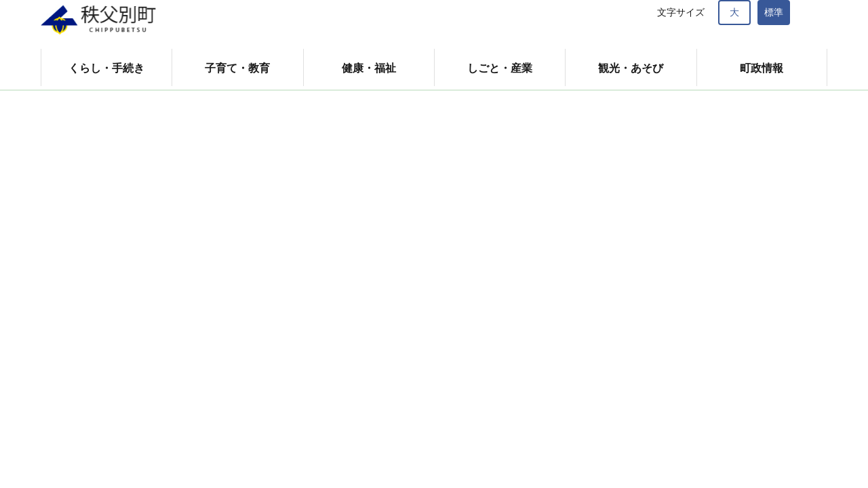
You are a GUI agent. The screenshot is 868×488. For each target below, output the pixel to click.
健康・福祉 (369, 68)
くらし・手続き (106, 68)
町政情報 (762, 68)
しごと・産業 (500, 68)
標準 (774, 12)
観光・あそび (631, 68)
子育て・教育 (237, 68)
